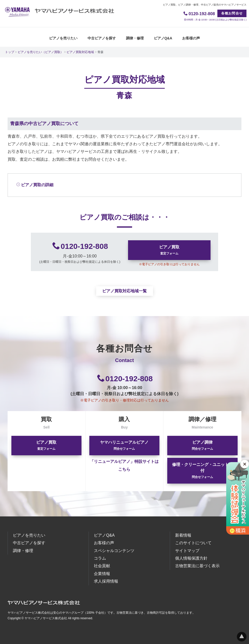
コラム (100, 558)
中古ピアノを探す (102, 38)
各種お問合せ (232, 13)
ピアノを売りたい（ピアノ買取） (40, 52)
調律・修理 (135, 38)
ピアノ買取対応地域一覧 (124, 291)
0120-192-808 (84, 246)
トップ (10, 52)
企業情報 (102, 574)
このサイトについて (193, 543)
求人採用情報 (106, 581)
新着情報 (183, 535)
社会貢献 (102, 566)
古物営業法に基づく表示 (197, 566)
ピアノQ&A (163, 38)
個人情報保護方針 (191, 558)
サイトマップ (187, 551)
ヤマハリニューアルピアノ (124, 445)
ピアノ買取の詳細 (35, 185)
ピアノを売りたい (63, 38)
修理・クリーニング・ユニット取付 (202, 471)
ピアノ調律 (202, 445)
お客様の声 (191, 38)
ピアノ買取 (169, 250)
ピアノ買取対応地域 (80, 52)
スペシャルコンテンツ (114, 551)
